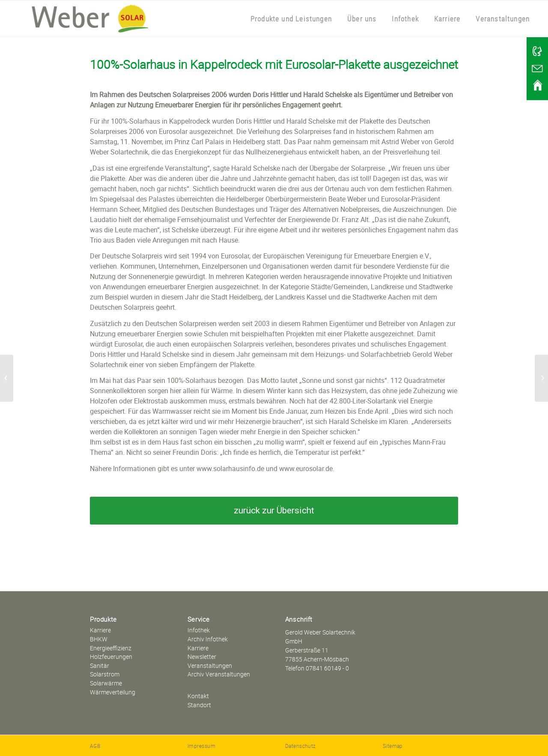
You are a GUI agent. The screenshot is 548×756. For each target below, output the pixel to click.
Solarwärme (106, 683)
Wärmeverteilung (113, 692)
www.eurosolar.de (306, 468)
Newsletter (202, 657)
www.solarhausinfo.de (230, 468)
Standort (199, 705)
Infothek (199, 630)
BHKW (99, 639)
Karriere (100, 630)
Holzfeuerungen (111, 657)
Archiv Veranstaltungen (219, 674)
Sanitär (100, 666)
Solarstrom (105, 674)
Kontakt (198, 696)
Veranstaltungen (210, 666)
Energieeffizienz (111, 648)
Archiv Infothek (208, 639)
